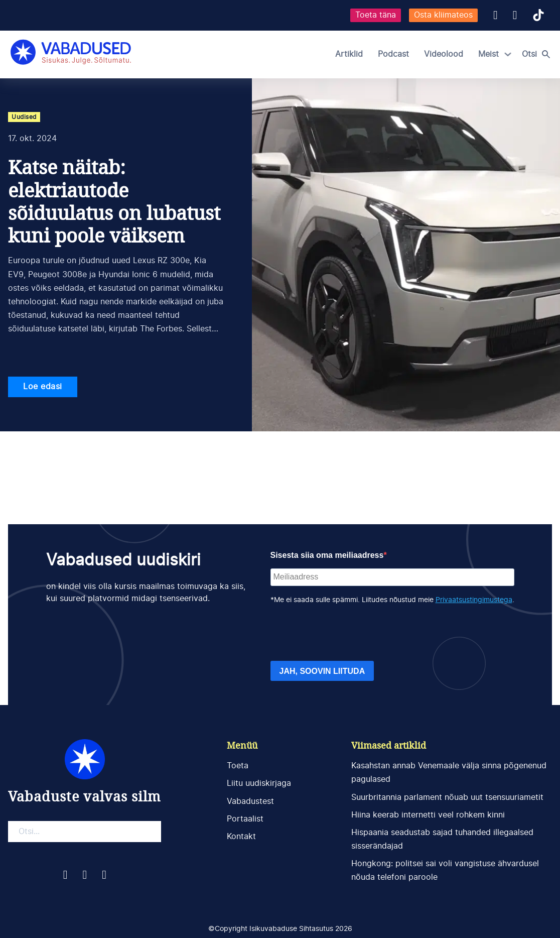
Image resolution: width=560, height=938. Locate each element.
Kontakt (241, 837)
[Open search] (538, 54)
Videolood (444, 54)
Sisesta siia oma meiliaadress (327, 555)
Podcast (393, 54)
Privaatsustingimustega (474, 600)
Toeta (238, 766)
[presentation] (347, 633)
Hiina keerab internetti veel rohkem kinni (428, 815)
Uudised (24, 117)
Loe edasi (43, 387)
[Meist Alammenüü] (508, 54)
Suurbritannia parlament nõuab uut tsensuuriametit (447, 797)
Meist (488, 54)
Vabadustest (250, 801)
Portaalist (245, 819)
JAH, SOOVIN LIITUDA (322, 671)
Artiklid (349, 54)
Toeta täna (376, 15)
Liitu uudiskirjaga (259, 783)
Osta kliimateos (443, 15)
